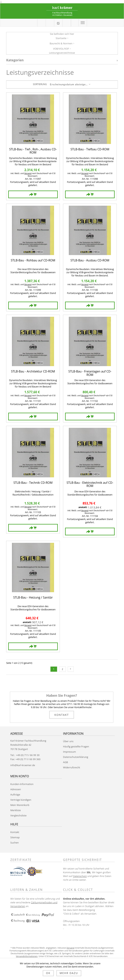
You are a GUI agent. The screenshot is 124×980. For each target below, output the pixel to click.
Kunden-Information (22, 784)
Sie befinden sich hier (62, 34)
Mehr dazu (69, 973)
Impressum (69, 752)
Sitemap (15, 837)
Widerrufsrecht (72, 767)
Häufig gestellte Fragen (76, 746)
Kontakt (62, 715)
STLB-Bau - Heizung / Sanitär (33, 598)
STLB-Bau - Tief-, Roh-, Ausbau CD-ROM (33, 151)
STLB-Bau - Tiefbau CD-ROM (90, 149)
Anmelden (75, 22)
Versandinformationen (27, 956)
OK (48, 973)
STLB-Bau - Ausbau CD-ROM (90, 261)
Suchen (14, 843)
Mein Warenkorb (50, 23)
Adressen (16, 789)
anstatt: (83, 507)
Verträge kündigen (21, 800)
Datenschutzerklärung (76, 757)
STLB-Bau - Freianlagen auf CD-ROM (90, 373)
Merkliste (16, 810)
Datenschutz (80, 876)
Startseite (61, 38)
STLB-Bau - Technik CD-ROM (33, 483)
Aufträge (15, 795)
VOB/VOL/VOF (61, 49)
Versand (28, 173)
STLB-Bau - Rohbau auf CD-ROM (33, 261)
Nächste (71, 669)
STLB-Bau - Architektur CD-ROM (33, 372)
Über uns (68, 741)
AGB (65, 762)
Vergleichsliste (18, 815)
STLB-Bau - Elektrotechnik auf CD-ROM (90, 484)
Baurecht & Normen (61, 43)
